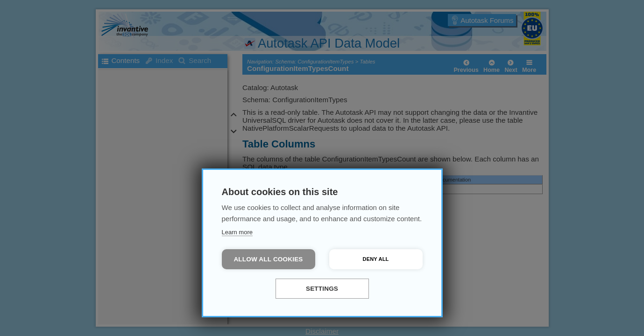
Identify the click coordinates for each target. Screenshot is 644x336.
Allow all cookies (268, 259)
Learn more (237, 232)
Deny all (376, 259)
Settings (322, 289)
